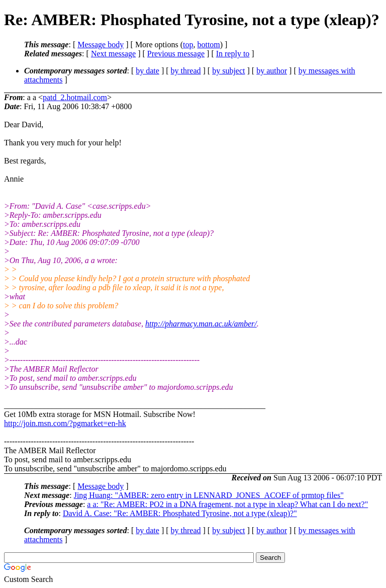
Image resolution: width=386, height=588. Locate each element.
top (188, 45)
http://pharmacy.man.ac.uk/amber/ (201, 324)
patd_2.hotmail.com (75, 97)
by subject (228, 71)
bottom (208, 45)
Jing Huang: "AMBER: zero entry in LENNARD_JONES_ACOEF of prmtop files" (209, 495)
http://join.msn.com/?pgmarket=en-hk (65, 423)
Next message (113, 54)
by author (272, 71)
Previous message (176, 54)
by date (148, 71)
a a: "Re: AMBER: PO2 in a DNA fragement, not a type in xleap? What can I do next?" (227, 504)
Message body (101, 45)
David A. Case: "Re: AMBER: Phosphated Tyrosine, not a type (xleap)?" (180, 513)
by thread (186, 71)
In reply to (233, 54)
